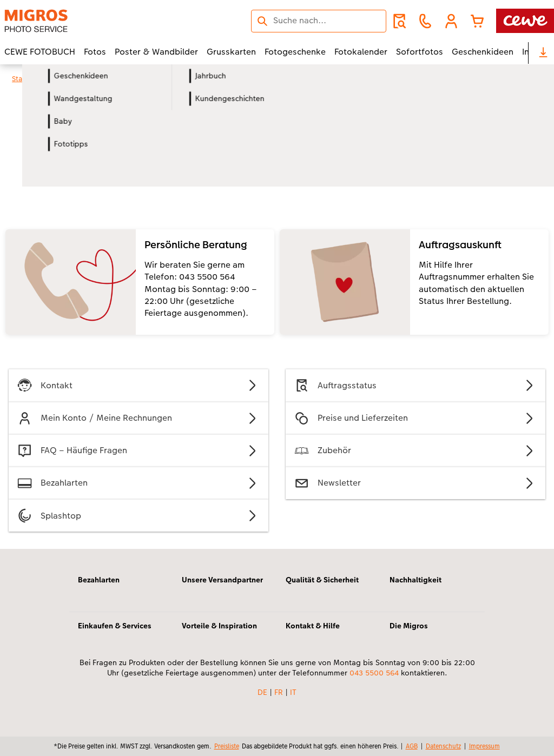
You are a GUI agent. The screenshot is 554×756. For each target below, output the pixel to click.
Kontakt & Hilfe (313, 626)
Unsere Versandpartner (222, 580)
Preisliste (227, 746)
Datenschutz (443, 746)
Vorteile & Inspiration (219, 626)
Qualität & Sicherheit (322, 580)
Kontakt (138, 385)
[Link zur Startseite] (110, 21)
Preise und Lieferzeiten (415, 418)
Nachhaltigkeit (415, 580)
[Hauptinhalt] (277, 321)
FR (279, 692)
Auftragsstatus (415, 385)
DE (262, 692)
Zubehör (415, 451)
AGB (412, 746)
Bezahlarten (138, 483)
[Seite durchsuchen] (319, 21)
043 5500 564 (374, 673)
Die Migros (409, 626)
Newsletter (415, 483)
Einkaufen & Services (115, 626)
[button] (451, 21)
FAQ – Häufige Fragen (138, 451)
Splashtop (138, 516)
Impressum (484, 746)
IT (293, 692)
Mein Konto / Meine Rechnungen (138, 418)
